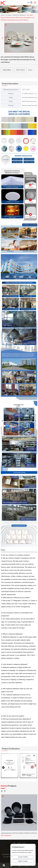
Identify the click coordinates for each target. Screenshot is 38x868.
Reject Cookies (23, 861)
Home (3, 15)
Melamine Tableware (19, 15)
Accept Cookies (23, 857)
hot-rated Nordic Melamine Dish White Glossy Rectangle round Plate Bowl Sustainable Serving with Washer (18, 17)
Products (9, 15)
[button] (2, 791)
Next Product (21, 70)
